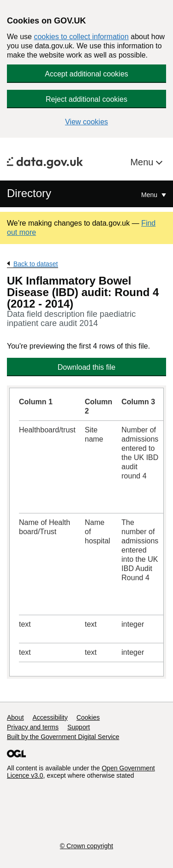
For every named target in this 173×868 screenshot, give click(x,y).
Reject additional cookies (86, 99)
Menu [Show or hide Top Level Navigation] (150, 195)
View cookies (86, 122)
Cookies (88, 717)
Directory (29, 193)
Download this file (86, 367)
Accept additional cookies (86, 74)
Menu (143, 162)
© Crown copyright (86, 846)
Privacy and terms (33, 727)
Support (79, 727)
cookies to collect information (81, 37)
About (15, 717)
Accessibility (50, 717)
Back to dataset (36, 264)
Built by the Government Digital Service (63, 737)
